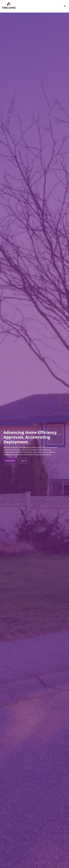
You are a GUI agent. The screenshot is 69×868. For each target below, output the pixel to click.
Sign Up (24, 461)
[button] (65, 6)
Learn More (10, 461)
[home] (9, 6)
